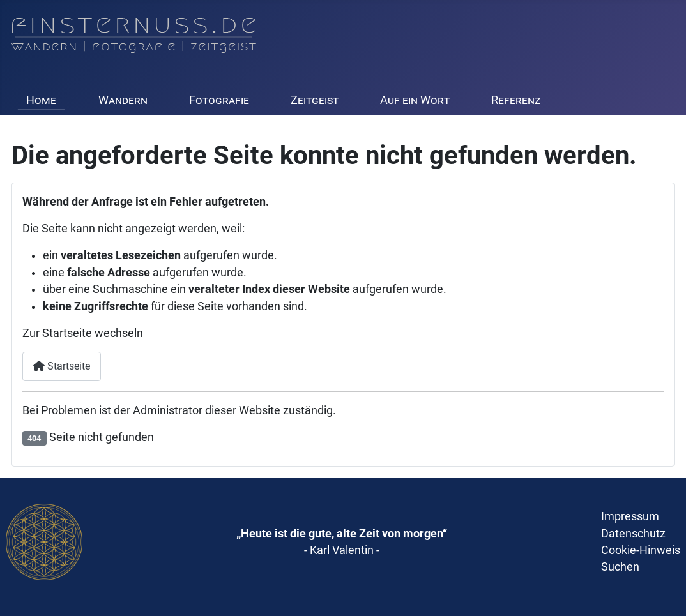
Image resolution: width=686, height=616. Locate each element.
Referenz (516, 100)
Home (41, 100)
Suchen (620, 567)
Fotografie (219, 100)
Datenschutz (633, 534)
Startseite (62, 366)
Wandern (123, 100)
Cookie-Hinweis (641, 550)
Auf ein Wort (415, 100)
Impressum (630, 516)
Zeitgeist (315, 100)
